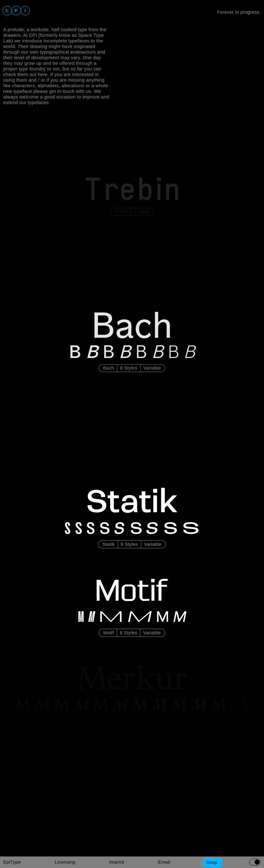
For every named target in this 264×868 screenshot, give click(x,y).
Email (164, 862)
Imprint (117, 862)
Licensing (65, 862)
